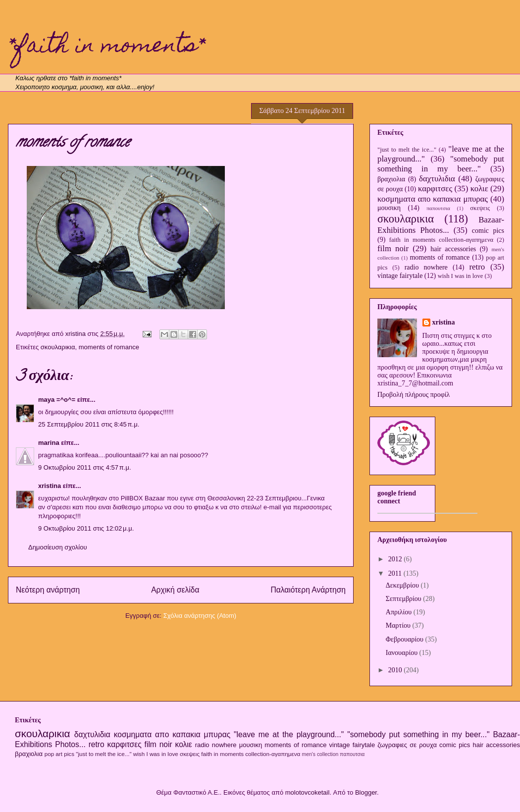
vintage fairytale (400, 276)
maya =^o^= (57, 400)
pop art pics (59, 754)
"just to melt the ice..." (407, 150)
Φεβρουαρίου (406, 639)
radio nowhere (426, 267)
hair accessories (453, 249)
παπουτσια (438, 208)
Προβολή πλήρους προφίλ (414, 395)
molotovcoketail (308, 792)
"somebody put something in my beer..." (441, 164)
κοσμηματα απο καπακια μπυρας (433, 199)
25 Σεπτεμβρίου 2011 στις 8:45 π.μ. (89, 424)
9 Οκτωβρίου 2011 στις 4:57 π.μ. (85, 467)
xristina (50, 486)
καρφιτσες (435, 189)
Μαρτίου (399, 625)
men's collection (320, 754)
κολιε (479, 189)
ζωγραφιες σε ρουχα (407, 745)
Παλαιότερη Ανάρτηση (308, 590)
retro (477, 267)
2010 (396, 670)
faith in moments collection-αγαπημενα (441, 240)
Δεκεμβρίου (403, 585)
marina (49, 443)
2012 (396, 559)
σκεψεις (480, 208)
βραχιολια (391, 179)
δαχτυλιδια (437, 179)
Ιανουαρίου (403, 653)
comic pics (488, 231)
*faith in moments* (106, 47)
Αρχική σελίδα (175, 590)
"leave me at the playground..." (289, 734)
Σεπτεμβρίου (404, 599)
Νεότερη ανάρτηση (48, 590)
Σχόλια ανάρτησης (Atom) (200, 616)
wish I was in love (461, 276)
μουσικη (389, 208)
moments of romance (109, 347)
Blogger (366, 792)
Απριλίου (400, 612)
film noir (393, 248)
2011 (396, 573)
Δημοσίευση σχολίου (58, 547)
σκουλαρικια (58, 347)
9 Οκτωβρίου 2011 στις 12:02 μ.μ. (86, 528)
